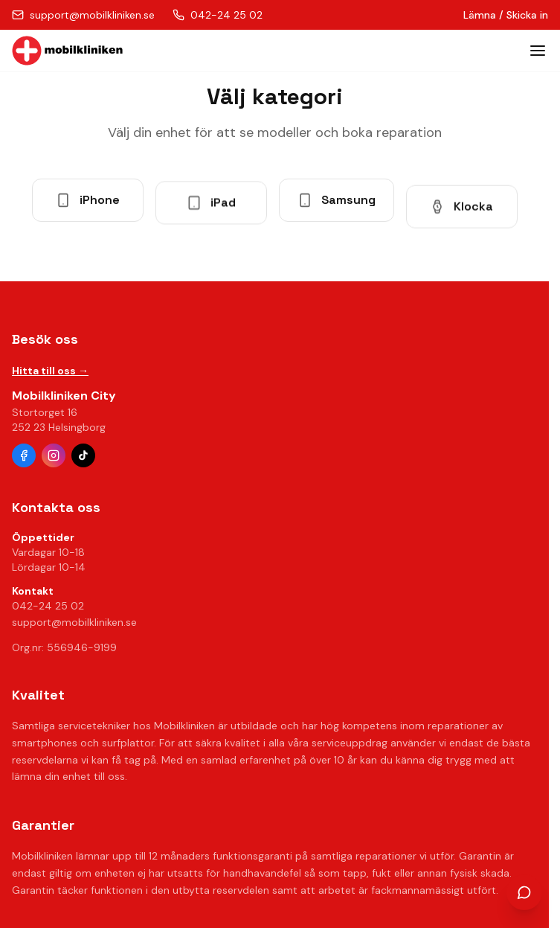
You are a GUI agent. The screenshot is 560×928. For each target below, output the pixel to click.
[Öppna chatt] (524, 892)
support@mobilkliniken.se (74, 622)
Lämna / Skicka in (506, 15)
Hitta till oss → (50, 371)
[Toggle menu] (538, 51)
